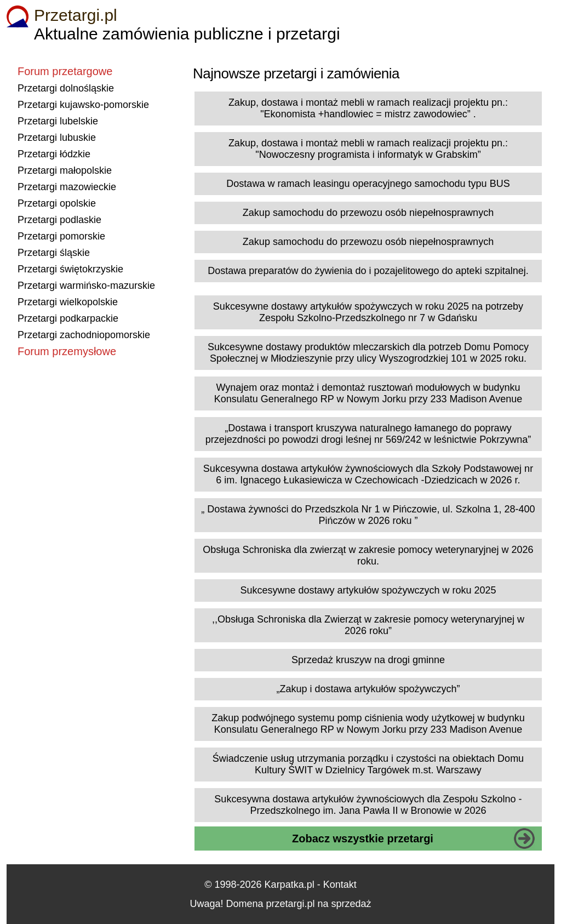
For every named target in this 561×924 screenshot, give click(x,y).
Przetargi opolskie (57, 203)
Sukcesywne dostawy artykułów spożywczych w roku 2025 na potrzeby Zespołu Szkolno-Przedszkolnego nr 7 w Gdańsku (368, 312)
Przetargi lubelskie (58, 121)
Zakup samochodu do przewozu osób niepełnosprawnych (368, 213)
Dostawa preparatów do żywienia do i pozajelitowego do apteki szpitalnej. (368, 271)
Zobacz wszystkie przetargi (363, 839)
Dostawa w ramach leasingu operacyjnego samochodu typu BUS (368, 184)
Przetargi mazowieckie (67, 187)
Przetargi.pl (76, 15)
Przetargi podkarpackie (68, 318)
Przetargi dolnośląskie (66, 88)
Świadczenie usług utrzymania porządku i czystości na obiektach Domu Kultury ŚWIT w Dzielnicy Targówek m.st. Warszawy (368, 764)
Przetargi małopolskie (65, 170)
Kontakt (340, 885)
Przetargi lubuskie (57, 138)
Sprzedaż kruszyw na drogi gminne (368, 660)
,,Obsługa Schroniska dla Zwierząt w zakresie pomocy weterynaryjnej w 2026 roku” (368, 625)
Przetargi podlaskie (59, 220)
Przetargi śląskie (54, 253)
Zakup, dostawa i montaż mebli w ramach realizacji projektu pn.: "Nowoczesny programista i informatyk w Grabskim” (368, 149)
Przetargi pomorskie (61, 236)
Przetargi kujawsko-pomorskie (83, 105)
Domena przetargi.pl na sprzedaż (298, 904)
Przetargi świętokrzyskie (70, 269)
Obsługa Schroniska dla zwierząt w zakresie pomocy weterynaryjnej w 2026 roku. (368, 555)
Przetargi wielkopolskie (68, 302)
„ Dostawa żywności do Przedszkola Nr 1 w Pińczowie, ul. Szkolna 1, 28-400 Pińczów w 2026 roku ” (368, 515)
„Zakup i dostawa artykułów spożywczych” (368, 689)
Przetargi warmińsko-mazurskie (86, 286)
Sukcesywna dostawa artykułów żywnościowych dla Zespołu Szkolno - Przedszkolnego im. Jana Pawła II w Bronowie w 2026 (368, 805)
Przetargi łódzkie (54, 154)
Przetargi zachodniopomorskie (84, 335)
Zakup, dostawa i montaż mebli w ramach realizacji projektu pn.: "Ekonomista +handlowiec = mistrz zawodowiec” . (368, 108)
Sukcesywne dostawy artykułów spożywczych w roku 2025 (368, 590)
